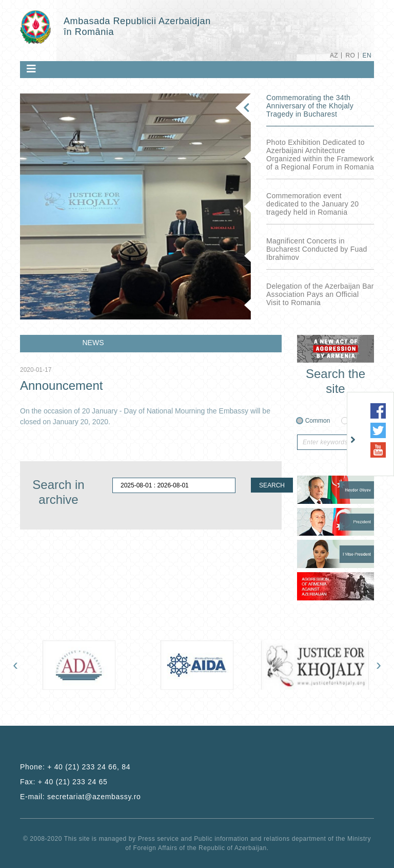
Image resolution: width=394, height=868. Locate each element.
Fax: (64, 782)
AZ (334, 55)
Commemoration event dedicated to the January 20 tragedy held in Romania (312, 204)
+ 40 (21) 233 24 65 (73, 782)
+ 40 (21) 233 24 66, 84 (89, 767)
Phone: (75, 767)
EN (367, 55)
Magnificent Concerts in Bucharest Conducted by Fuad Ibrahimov (317, 249)
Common (318, 421)
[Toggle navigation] (31, 69)
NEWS (93, 343)
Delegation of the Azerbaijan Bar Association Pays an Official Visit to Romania (320, 294)
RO (350, 55)
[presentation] (15, 665)
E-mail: (81, 797)
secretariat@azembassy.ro (94, 797)
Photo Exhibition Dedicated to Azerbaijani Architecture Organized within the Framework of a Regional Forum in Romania (320, 155)
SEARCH (272, 485)
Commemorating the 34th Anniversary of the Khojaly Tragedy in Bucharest (310, 106)
